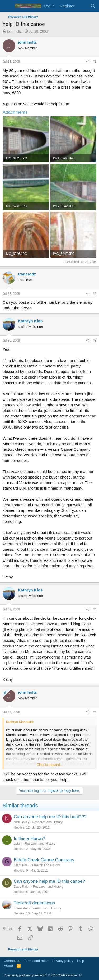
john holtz (15, 31)
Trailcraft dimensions (34, 903)
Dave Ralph (22, 887)
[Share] (88, 62)
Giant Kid (20, 865)
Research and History (47, 822)
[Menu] (7, 6)
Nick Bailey (22, 822)
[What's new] (82, 6)
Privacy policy (63, 961)
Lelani (18, 844)
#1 (95, 62)
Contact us (12, 961)
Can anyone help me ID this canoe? (49, 881)
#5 (95, 712)
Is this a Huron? (29, 838)
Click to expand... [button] (50, 765)
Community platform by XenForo (43, 975)
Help (81, 961)
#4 (95, 609)
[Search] (93, 6)
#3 (95, 341)
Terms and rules (36, 961)
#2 (95, 294)
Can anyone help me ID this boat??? (50, 817)
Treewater (21, 908)
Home (8, 966)
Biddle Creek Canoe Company (44, 860)
